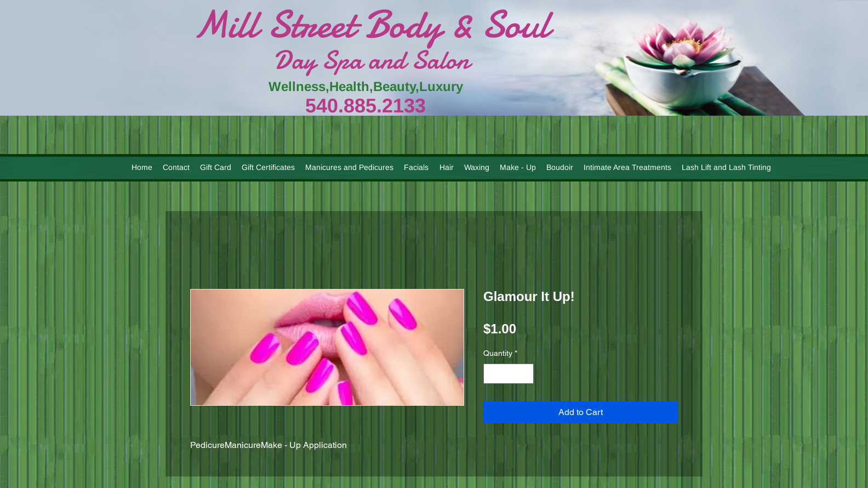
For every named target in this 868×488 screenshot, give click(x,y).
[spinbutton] (509, 374)
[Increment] (525, 374)
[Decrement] (492, 374)
